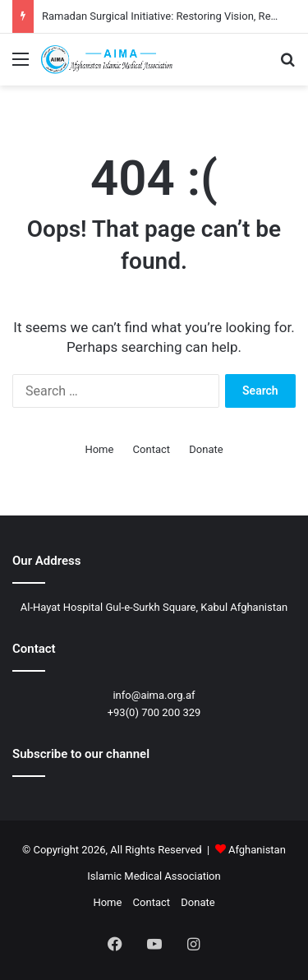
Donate (206, 449)
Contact (152, 449)
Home (99, 449)
